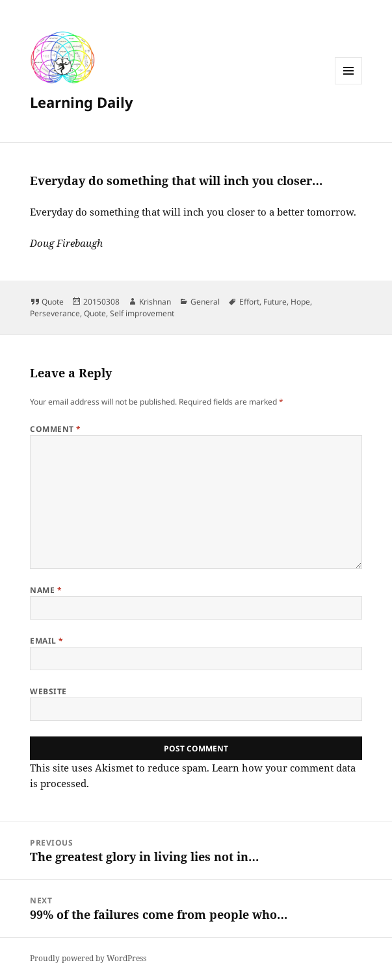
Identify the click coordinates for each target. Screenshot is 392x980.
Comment (55, 429)
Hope (300, 302)
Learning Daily (82, 102)
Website (48, 691)
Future (275, 302)
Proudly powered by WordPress (88, 958)
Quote (53, 302)
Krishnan (155, 302)
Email (46, 641)
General (205, 302)
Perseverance (55, 313)
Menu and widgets (349, 84)
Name (46, 590)
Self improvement (142, 313)
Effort (249, 302)
